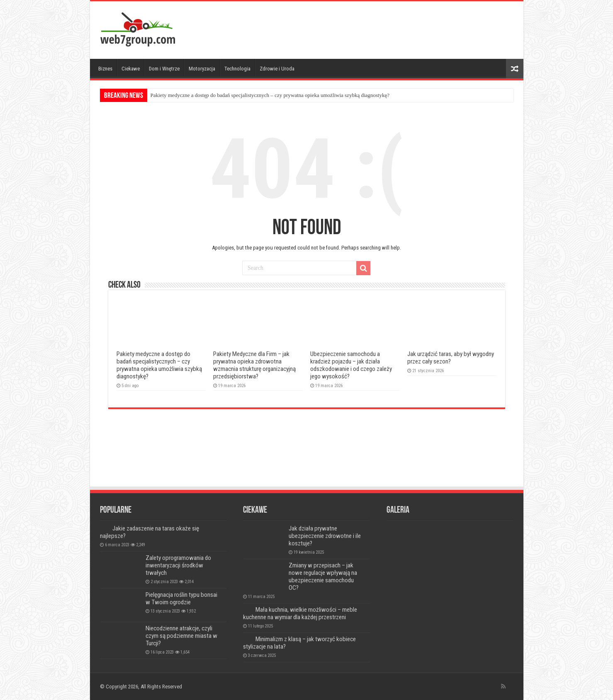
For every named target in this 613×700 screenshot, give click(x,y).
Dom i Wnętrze (164, 69)
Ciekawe (131, 69)
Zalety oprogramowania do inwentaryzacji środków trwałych (178, 565)
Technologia (237, 69)
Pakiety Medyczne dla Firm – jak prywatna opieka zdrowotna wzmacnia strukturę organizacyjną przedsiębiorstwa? (254, 365)
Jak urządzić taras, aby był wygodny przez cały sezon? (451, 358)
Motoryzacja (202, 69)
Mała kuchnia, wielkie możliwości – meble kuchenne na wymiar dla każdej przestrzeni (300, 613)
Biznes (105, 69)
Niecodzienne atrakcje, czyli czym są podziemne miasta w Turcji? (181, 636)
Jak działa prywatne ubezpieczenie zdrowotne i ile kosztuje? (325, 536)
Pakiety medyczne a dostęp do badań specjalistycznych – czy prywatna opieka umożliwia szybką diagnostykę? (270, 95)
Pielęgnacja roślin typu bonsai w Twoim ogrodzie (181, 598)
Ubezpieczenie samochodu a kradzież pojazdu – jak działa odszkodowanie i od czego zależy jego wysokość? (351, 365)
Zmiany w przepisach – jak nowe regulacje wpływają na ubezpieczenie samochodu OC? (323, 576)
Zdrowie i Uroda (277, 69)
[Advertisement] (366, 28)
